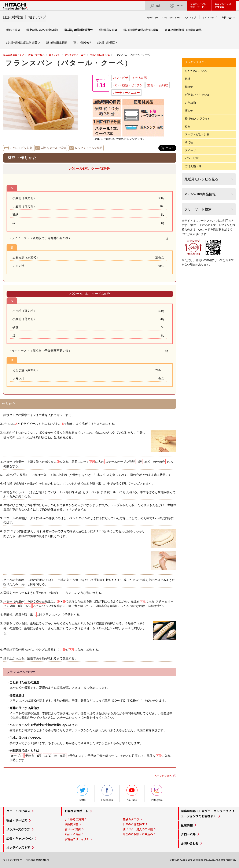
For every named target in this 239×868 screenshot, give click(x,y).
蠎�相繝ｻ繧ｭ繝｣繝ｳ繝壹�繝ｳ (184, 30)
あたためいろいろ (196, 71)
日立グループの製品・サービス (198, 5)
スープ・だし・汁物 (197, 134)
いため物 (190, 103)
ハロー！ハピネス (18, 811)
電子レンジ (55, 55)
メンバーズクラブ (18, 830)
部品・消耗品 (73, 834)
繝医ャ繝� (13, 30)
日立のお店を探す (134, 824)
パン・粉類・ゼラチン (128, 85)
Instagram (157, 793)
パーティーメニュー (126, 93)
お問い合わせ (229, 18)
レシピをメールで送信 (89, 148)
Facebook (107, 793)
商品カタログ (131, 819)
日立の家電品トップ (14, 55)
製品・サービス (36, 55)
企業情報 (187, 825)
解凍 (188, 79)
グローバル (188, 834)
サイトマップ (210, 18)
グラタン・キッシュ (197, 95)
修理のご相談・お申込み (138, 834)
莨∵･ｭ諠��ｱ (82, 42)
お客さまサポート (76, 811)
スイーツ (190, 150)
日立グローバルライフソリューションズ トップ (171, 18)
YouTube (132, 793)
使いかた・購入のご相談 (138, 829)
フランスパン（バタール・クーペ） (69, 63)
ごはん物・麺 (193, 166)
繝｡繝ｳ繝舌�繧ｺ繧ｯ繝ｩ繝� (141, 30)
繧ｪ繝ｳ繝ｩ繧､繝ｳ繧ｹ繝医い (23, 42)
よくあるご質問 (74, 819)
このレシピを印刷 (21, 148)
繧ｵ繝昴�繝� (108, 30)
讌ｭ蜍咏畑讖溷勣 (57, 42)
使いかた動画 (73, 829)
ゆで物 (189, 142)
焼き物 (189, 87)
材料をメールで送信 (54, 148)
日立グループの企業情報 (223, 5)
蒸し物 (189, 111)
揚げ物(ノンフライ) (197, 118)
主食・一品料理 (158, 85)
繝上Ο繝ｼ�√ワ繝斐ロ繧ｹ (42, 30)
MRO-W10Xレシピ (100, 55)
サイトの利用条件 (12, 860)
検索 (155, 6)
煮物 (188, 127)
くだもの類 (140, 78)
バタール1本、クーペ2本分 (89, 169)
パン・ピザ (121, 78)
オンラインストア (18, 848)
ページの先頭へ (163, 776)
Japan (177, 6)
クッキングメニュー (75, 55)
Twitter (82, 793)
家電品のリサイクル (77, 839)
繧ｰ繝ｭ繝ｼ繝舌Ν (107, 42)
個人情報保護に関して (38, 860)
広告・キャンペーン (20, 839)
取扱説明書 (71, 824)
